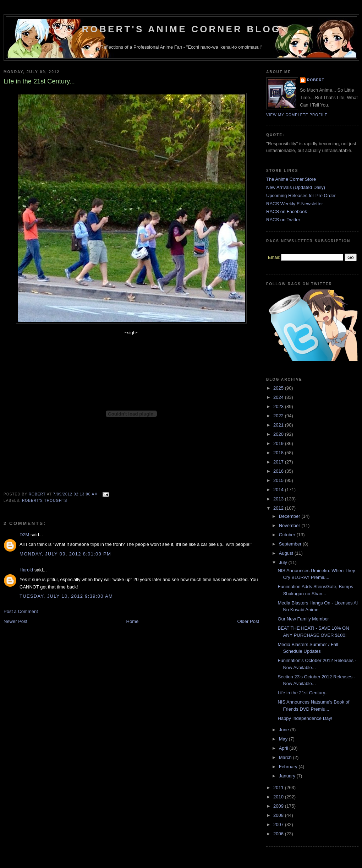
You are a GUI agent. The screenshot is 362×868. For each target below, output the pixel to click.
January (288, 776)
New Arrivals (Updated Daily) (296, 187)
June (285, 730)
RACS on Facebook (287, 211)
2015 (279, 480)
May (284, 739)
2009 (279, 806)
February (289, 767)
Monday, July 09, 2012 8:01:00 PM (65, 554)
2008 (279, 815)
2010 (279, 797)
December (290, 516)
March (286, 757)
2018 (279, 453)
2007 (279, 824)
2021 (279, 425)
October (288, 535)
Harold (26, 570)
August (287, 553)
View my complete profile (297, 115)
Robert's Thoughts (45, 501)
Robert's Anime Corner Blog (182, 29)
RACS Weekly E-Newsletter (295, 204)
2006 (279, 834)
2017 (279, 462)
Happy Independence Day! (305, 718)
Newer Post (15, 621)
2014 (279, 490)
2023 (279, 406)
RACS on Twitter (283, 220)
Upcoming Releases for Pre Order (301, 196)
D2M (24, 535)
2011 (279, 788)
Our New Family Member (303, 619)
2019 (279, 443)
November (290, 525)
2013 (279, 499)
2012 (279, 508)
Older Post (248, 621)
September (291, 544)
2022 (279, 416)
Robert (316, 80)
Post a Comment (21, 611)
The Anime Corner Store (291, 179)
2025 (279, 388)
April (284, 748)
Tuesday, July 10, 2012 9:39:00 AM (66, 596)
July (284, 562)
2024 (279, 397)
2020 (279, 434)
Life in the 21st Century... (303, 693)
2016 (279, 471)
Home (133, 621)
